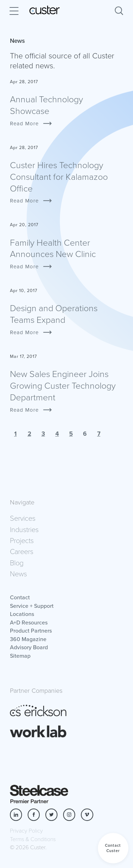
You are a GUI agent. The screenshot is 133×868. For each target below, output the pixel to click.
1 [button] (15, 434)
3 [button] (43, 434)
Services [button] (23, 518)
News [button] (18, 573)
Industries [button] (24, 529)
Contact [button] (20, 597)
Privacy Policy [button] (26, 830)
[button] (113, 848)
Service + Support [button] (32, 606)
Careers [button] (22, 551)
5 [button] (71, 434)
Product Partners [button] (31, 630)
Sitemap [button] (20, 656)
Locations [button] (22, 614)
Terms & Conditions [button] (33, 839)
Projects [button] (22, 540)
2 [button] (29, 434)
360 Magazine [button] (28, 639)
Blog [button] (17, 563)
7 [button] (99, 434)
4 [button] (57, 434)
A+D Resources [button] (29, 622)
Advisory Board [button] (29, 647)
